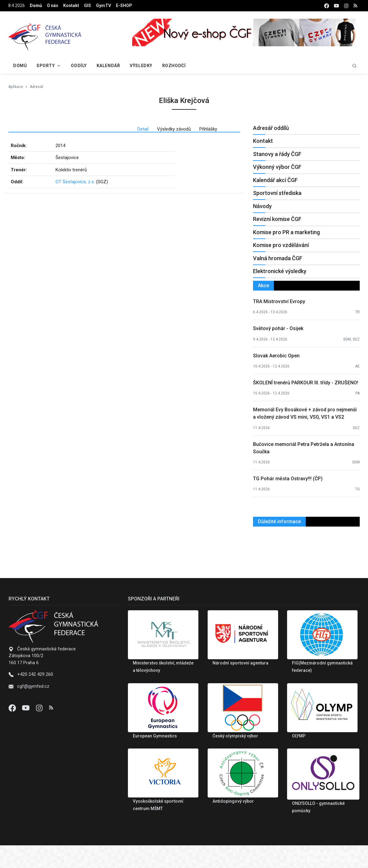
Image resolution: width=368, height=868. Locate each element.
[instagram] (346, 6)
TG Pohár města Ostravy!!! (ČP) (288, 479)
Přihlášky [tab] (208, 129)
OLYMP (299, 736)
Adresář (36, 87)
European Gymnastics (155, 736)
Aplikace (16, 87)
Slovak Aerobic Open (276, 356)
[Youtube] (26, 708)
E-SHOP (124, 6)
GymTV (103, 6)
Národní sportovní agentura (240, 663)
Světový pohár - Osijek (278, 328)
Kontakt (71, 6)
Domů (36, 6)
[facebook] (327, 6)
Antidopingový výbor (233, 801)
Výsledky (141, 66)
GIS (88, 6)
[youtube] (336, 6)
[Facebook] (13, 708)
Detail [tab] (143, 129)
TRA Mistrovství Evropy (279, 301)
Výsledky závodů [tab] (174, 129)
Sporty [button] (46, 66)
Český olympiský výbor (235, 736)
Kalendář (108, 66)
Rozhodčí (174, 66)
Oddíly (79, 66)
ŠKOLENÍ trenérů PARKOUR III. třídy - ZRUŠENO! (306, 383)
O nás (53, 6)
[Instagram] (40, 708)
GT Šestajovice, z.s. (75, 182)
